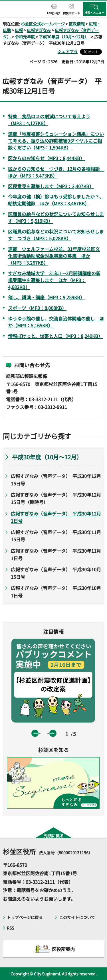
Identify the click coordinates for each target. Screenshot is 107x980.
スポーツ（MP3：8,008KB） (37, 308)
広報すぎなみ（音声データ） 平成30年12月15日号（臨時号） (56, 498)
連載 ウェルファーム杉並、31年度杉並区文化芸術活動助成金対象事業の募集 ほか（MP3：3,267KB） (54, 256)
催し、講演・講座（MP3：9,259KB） (46, 297)
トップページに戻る (25, 917)
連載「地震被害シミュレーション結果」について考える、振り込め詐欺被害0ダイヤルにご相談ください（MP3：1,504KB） (56, 141)
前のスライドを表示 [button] (35, 733)
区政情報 (77, 24)
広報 (19, 30)
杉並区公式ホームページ (43, 24)
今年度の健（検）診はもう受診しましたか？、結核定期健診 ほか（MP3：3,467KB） (56, 200)
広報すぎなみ (39, 30)
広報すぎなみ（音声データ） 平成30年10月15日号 (56, 573)
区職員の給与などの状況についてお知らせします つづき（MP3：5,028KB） (56, 235)
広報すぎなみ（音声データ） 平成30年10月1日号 (56, 592)
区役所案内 (63, 949)
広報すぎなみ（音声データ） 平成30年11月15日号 (56, 536)
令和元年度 (25, 37)
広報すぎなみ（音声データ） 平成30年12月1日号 (56, 517)
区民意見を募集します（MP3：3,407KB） (51, 186)
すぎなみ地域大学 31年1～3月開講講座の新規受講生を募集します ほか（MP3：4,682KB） (54, 280)
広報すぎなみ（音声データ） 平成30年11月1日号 (56, 554)
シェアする (68, 51)
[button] (54, 9)
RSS (10, 928)
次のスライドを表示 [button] (53, 733)
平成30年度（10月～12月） (64, 37)
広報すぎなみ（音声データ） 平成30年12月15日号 (56, 480)
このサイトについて (77, 917)
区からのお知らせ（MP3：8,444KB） (46, 158)
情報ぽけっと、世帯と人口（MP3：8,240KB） (55, 336)
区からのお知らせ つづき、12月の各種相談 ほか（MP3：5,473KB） (56, 172)
